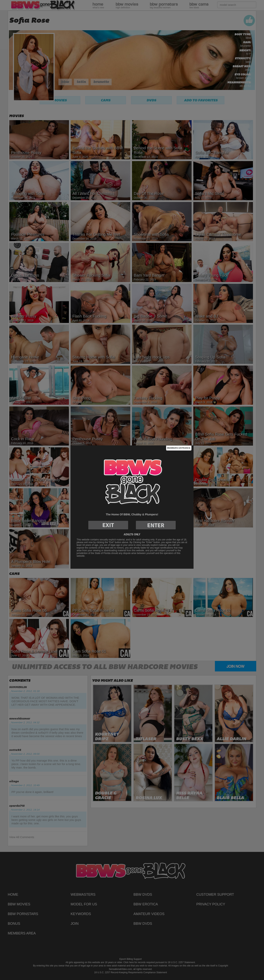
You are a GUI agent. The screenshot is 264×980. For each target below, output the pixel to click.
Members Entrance (179, 448)
